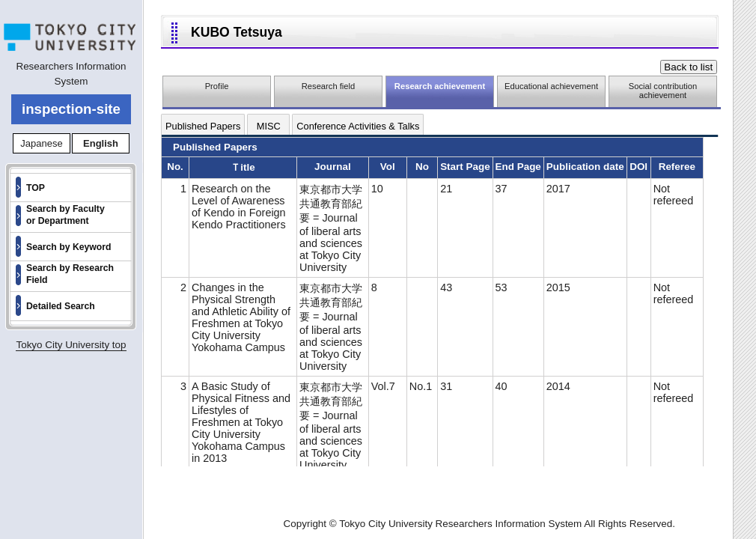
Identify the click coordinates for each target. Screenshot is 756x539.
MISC (269, 126)
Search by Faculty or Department (65, 215)
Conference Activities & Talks (358, 126)
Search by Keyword (69, 247)
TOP (36, 188)
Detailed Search (61, 306)
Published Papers (203, 126)
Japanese (41, 143)
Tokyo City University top (71, 345)
